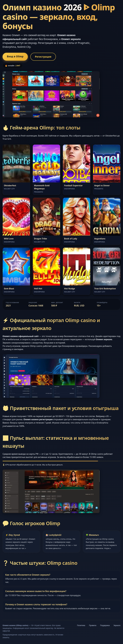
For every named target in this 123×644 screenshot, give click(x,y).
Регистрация (43, 57)
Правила (93, 625)
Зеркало (117, 625)
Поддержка (105, 625)
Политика (81, 625)
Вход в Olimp (15, 56)
